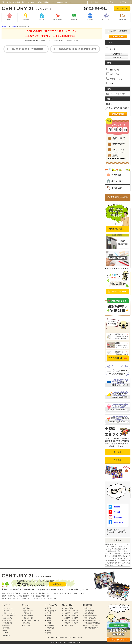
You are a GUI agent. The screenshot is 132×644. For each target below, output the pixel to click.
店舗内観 (90, 19)
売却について (89, 608)
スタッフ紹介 (106, 19)
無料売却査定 (89, 613)
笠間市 (49, 616)
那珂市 (49, 623)
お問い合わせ (122, 8)
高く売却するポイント (92, 621)
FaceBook (116, 522)
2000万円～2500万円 (71, 616)
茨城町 (49, 618)
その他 (49, 633)
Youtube (115, 512)
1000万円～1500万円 (71, 611)
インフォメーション (10, 616)
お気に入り (109, 2)
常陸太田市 (51, 625)
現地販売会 (7, 625)
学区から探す (117, 181)
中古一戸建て (114, 74)
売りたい (42, 19)
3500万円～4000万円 (71, 623)
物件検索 (26, 19)
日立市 (49, 613)
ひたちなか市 (51, 611)
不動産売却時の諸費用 (92, 623)
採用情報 (118, 460)
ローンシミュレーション (32, 621)
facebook (7, 630)
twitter (114, 507)
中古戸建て (119, 144)
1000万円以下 (69, 608)
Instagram (116, 517)
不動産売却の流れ (91, 616)
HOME (10, 19)
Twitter (6, 633)
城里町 (49, 621)
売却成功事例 (89, 611)
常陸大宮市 (51, 628)
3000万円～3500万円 (71, 621)
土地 (110, 83)
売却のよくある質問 (91, 625)
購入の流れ (27, 623)
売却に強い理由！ (118, 229)
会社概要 (74, 19)
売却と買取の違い (91, 618)
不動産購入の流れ (119, 197)
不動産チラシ (8, 623)
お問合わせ (57, 584)
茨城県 (111, 49)
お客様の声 (122, 19)
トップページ (8, 608)
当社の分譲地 (58, 19)
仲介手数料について (91, 628)
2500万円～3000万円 (71, 618)
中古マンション (115, 78)
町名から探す (117, 175)
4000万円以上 (69, 625)
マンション (119, 150)
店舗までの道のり (10, 613)
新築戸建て (119, 138)
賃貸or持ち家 (28, 618)
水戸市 (49, 608)
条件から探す (117, 188)
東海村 (49, 630)
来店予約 (27, 625)
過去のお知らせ (116, 358)
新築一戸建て (114, 69)
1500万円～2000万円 (71, 613)
